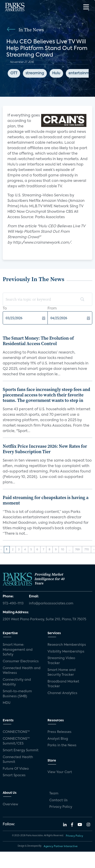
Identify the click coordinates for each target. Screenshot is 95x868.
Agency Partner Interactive (61, 846)
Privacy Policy (61, 807)
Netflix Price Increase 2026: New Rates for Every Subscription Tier (45, 449)
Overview (10, 804)
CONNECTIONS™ (16, 732)
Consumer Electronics (21, 661)
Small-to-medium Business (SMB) (17, 694)
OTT (14, 73)
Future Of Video (16, 769)
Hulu (56, 73)
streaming (35, 73)
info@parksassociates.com (51, 603)
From (52, 309)
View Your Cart (60, 772)
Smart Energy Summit (21, 750)
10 (63, 550)
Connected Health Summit (18, 760)
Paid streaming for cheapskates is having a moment (46, 500)
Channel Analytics (62, 693)
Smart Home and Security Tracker (62, 673)
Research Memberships (67, 645)
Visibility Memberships (66, 652)
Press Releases (59, 732)
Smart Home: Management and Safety (18, 650)
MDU (7, 703)
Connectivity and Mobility (17, 682)
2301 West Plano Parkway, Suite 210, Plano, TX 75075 (44, 619)
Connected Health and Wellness (22, 671)
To (5, 309)
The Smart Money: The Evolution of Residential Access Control (38, 341)
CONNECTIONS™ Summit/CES (16, 741)
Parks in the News (62, 745)
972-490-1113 (13, 603)
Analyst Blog (58, 739)
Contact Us (58, 800)
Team (54, 794)
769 (77, 550)
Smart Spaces (14, 775)
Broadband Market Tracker (63, 684)
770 (87, 550)
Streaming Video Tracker (61, 661)
